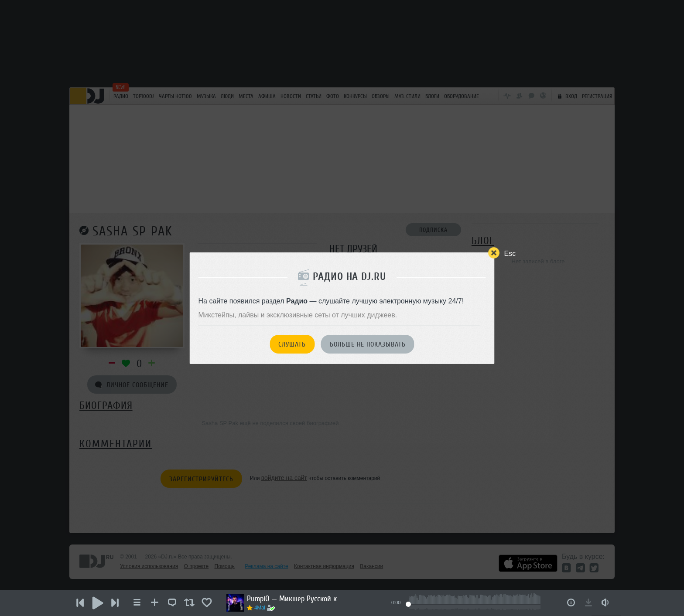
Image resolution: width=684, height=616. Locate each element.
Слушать (292, 344)
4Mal (260, 608)
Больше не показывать (368, 344)
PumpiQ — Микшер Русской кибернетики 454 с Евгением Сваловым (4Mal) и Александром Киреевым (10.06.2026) (295, 599)
